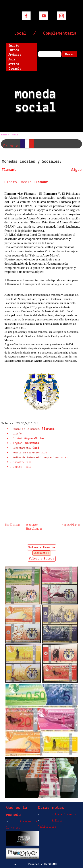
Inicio (14, 46)
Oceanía (15, 69)
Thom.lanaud (34, 529)
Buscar (69, 54)
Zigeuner (32, 525)
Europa (14, 50)
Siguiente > (42, 553)
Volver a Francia (42, 547)
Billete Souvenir (64, 815)
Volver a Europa (42, 559)
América (15, 55)
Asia (12, 60)
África (14, 64)
